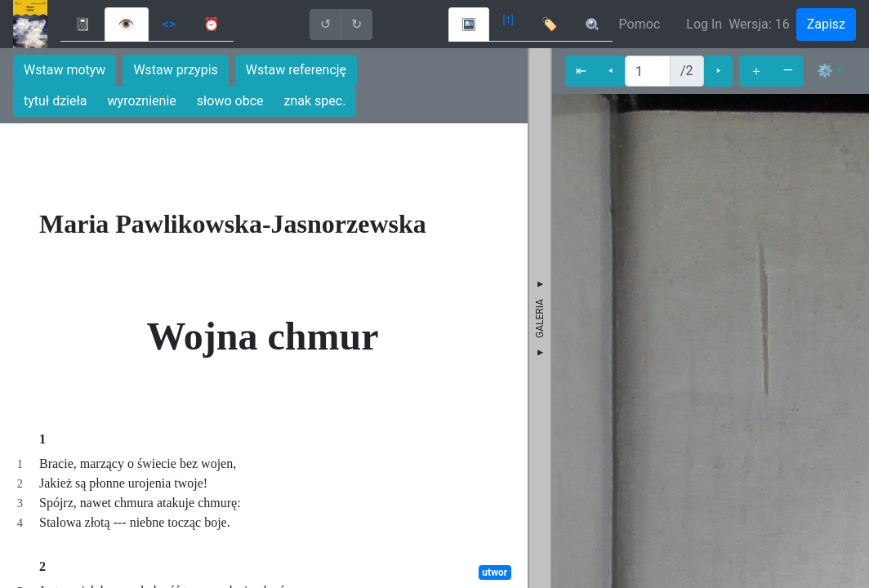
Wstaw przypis (175, 70)
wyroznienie (142, 101)
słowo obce (230, 101)
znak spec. (315, 101)
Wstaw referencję (296, 70)
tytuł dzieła (56, 101)
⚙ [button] (825, 71)
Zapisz (826, 24)
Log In (704, 24)
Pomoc (640, 24)
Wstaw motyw (65, 70)
